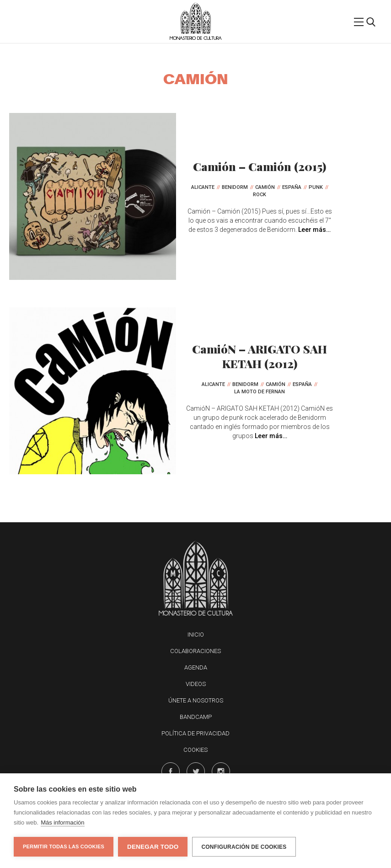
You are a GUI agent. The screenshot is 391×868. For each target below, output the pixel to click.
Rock (260, 195)
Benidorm (235, 187)
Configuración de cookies (244, 847)
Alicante (203, 187)
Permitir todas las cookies (64, 847)
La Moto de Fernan (260, 392)
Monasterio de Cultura (195, 38)
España (292, 187)
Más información (62, 822)
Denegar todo (153, 847)
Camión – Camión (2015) (260, 166)
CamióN (265, 187)
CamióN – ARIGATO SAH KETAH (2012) (260, 356)
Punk (316, 187)
